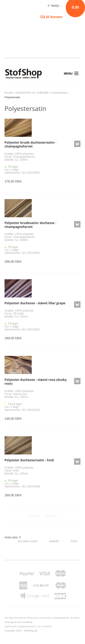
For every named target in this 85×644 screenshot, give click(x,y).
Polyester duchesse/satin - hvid (29, 460)
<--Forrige (33, 516)
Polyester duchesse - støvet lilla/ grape (35, 303)
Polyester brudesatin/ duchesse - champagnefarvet (30, 225)
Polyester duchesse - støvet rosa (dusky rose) (36, 382)
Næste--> (53, 516)
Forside (9, 93)
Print (74, 541)
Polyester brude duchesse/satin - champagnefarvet (30, 144)
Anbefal (54, 541)
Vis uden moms (28, 541)
